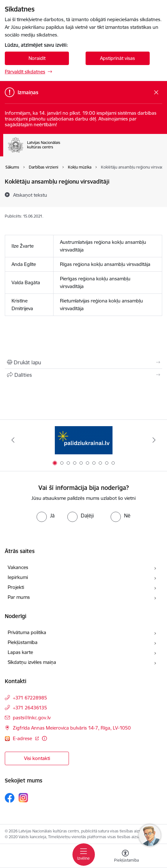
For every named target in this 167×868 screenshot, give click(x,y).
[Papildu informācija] (44, 738)
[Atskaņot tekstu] (30, 195)
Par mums (19, 597)
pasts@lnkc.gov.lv (32, 718)
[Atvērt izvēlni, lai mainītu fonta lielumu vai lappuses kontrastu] (125, 857)
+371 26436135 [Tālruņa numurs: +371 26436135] (30, 708)
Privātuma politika (27, 632)
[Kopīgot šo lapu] (83, 375)
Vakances (18, 567)
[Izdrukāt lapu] (83, 362)
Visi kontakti (37, 758)
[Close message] (156, 92)
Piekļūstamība (23, 642)
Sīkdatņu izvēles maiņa (32, 662)
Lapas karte (20, 652)
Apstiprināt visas (117, 58)
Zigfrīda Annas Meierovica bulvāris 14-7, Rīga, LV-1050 (72, 728)
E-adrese (23, 738)
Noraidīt (37, 58)
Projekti (16, 587)
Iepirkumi (18, 577)
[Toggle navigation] (84, 855)
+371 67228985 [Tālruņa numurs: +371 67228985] (30, 698)
